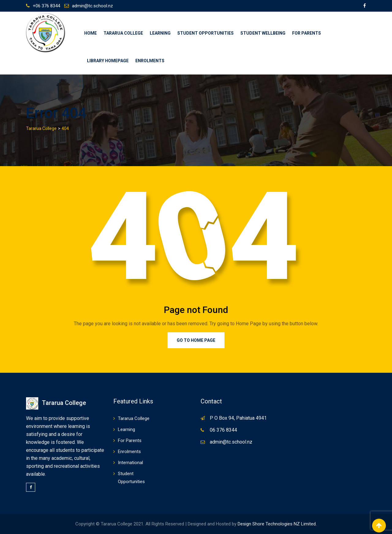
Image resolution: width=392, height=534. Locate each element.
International (130, 463)
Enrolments (150, 61)
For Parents (307, 33)
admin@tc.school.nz (92, 6)
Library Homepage (108, 61)
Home (90, 33)
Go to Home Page (196, 340)
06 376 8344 (223, 430)
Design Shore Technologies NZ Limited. (277, 524)
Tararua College (123, 33)
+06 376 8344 (46, 6)
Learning (160, 33)
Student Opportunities (205, 33)
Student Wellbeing (263, 33)
